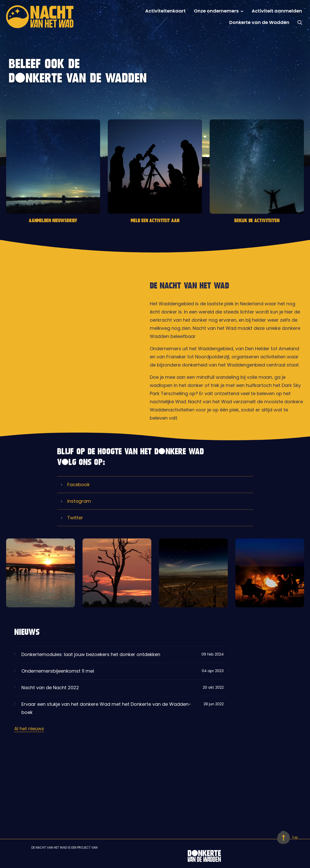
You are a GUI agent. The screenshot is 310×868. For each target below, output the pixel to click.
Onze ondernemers (216, 11)
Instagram (76, 501)
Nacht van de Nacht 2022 (119, 690)
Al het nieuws (29, 729)
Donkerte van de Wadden (259, 22)
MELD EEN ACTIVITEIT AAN (155, 221)
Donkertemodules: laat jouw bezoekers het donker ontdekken (119, 657)
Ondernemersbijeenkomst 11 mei (119, 673)
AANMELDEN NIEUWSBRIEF (53, 221)
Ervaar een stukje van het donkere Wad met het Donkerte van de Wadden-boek (119, 710)
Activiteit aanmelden (277, 11)
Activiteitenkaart (165, 11)
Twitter (72, 518)
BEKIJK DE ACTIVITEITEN (257, 221)
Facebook (75, 485)
